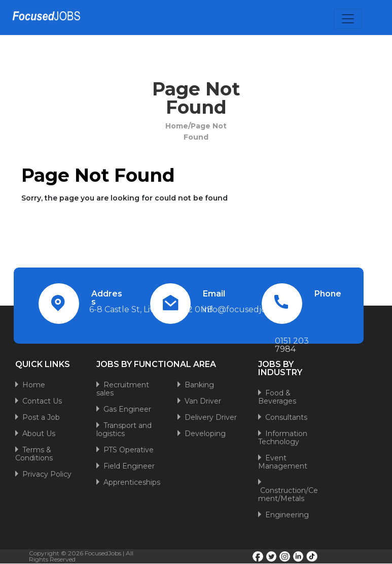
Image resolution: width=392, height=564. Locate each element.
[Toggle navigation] (348, 19)
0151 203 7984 (292, 345)
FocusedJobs (103, 553)
